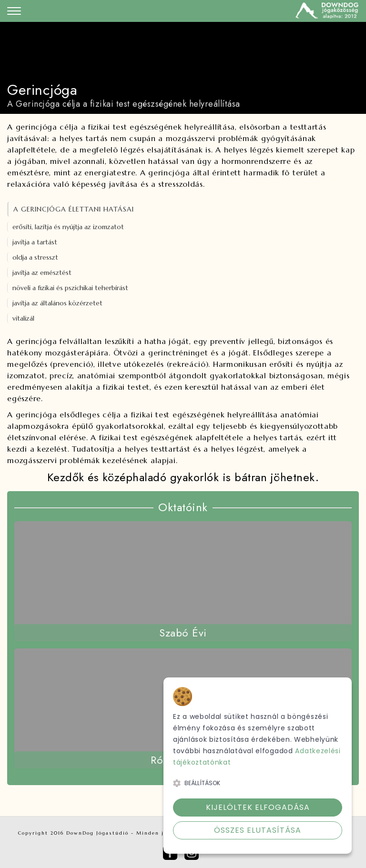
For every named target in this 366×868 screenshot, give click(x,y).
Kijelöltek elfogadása (258, 807)
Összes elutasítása (258, 830)
